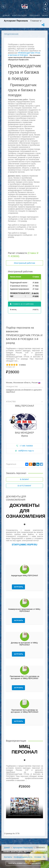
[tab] (24, 428)
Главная (36, 21)
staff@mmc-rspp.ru (26, 451)
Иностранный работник (25, 263)
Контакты (8, 857)
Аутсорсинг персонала (16, 21)
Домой (7, 848)
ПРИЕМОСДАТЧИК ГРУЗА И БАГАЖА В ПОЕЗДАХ (24, 54)
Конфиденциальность (23, 857)
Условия (38, 857)
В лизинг (24, 479)
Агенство (24, 402)
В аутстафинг (24, 486)
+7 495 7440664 (26, 446)
